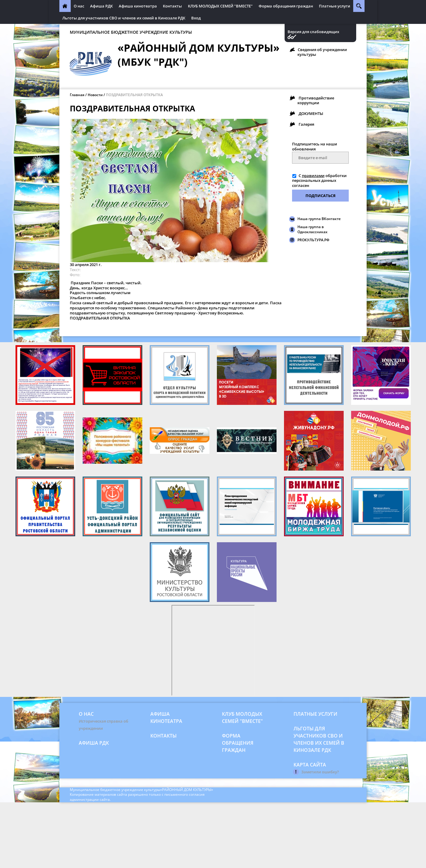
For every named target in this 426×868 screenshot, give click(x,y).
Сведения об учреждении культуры (322, 52)
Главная (77, 95)
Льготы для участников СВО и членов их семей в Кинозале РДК (124, 18)
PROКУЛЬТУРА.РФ (313, 240)
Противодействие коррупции (316, 100)
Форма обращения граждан (286, 6)
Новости (95, 95)
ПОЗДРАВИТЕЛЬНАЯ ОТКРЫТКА (134, 95)
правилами (313, 176)
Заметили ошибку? (320, 772)
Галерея (306, 124)
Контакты (172, 6)
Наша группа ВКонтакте (319, 219)
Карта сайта (310, 765)
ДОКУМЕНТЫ (311, 113)
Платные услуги (335, 6)
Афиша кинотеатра (138, 6)
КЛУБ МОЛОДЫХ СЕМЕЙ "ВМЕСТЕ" (220, 6)
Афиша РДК (101, 6)
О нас (79, 6)
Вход (196, 18)
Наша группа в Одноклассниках (312, 229)
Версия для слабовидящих (313, 32)
